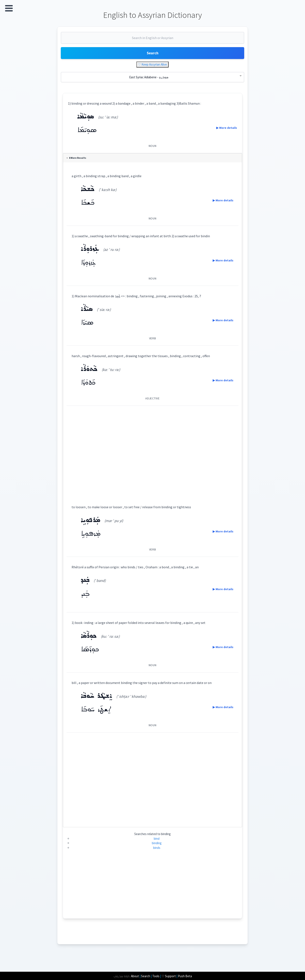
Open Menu (9, 8)
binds (157, 853)
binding (157, 848)
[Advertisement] (153, 456)
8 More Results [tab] (78, 163)
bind (157, 843)
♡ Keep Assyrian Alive (152, 69)
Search (152, 57)
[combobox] (152, 42)
